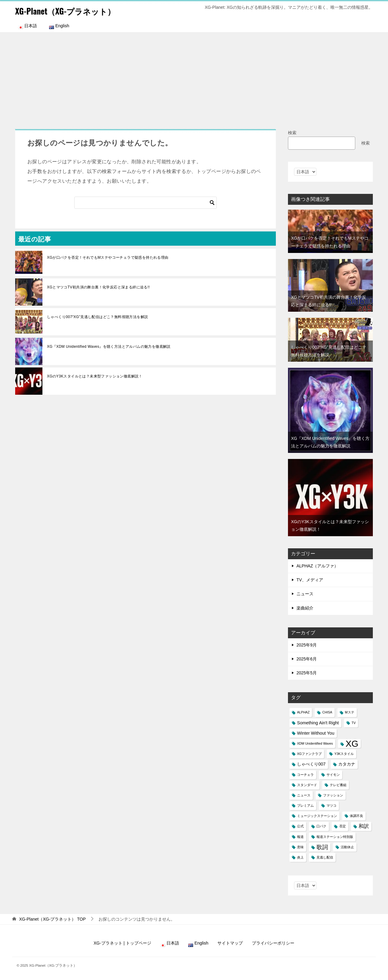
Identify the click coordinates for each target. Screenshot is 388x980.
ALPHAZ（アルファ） (317, 566)
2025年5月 (307, 673)
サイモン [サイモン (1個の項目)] (333, 775)
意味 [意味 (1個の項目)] (300, 847)
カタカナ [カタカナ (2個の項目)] (347, 764)
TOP (52, 919)
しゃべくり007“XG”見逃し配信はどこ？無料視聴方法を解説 (97, 317)
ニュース (305, 594)
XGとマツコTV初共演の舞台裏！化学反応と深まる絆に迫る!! (98, 287)
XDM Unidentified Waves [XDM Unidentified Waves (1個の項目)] (315, 743)
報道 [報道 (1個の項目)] (300, 837)
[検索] (145, 203)
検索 (292, 133)
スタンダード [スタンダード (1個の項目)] (307, 785)
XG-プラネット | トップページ (122, 943)
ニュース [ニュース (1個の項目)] (304, 795)
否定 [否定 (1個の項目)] (343, 826)
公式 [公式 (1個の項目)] (300, 826)
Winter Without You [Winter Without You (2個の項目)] (316, 733)
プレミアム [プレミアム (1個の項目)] (305, 806)
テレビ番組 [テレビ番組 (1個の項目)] (338, 785)
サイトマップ (230, 943)
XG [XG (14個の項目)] (352, 744)
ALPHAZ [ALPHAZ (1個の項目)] (303, 712)
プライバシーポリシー (273, 943)
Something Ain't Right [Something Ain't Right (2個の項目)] (318, 723)
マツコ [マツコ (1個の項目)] (331, 806)
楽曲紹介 (305, 608)
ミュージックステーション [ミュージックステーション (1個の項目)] (317, 816)
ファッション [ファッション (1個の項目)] (333, 795)
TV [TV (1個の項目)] (354, 723)
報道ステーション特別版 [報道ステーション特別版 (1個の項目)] (335, 837)
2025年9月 (307, 645)
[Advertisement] (194, 78)
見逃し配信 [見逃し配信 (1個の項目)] (325, 857)
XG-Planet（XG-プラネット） (72, 10)
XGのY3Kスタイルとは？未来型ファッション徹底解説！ (95, 376)
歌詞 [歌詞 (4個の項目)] (322, 847)
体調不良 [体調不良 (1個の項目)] (356, 816)
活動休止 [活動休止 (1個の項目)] (347, 847)
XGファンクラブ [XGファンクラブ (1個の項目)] (309, 754)
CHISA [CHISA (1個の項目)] (327, 712)
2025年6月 (307, 659)
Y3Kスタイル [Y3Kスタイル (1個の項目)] (344, 754)
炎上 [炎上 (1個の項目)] (300, 857)
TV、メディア (310, 580)
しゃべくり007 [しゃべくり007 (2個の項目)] (311, 764)
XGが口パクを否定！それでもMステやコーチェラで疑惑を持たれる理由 (108, 257)
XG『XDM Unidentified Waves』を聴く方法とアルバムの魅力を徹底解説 (109, 347)
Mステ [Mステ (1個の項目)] (350, 712)
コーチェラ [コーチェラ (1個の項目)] (305, 775)
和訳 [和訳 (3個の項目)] (364, 826)
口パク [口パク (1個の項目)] (321, 826)
